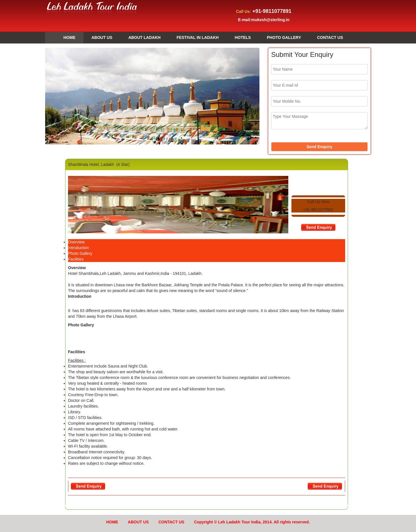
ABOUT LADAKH (144, 37)
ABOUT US (102, 37)
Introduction (78, 248)
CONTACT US (330, 37)
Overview (76, 242)
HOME (64, 38)
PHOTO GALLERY (284, 37)
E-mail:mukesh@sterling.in (264, 20)
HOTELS (243, 37)
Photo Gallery (80, 253)
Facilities (76, 259)
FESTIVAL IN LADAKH (198, 37)
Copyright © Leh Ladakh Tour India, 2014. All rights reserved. (252, 522)
